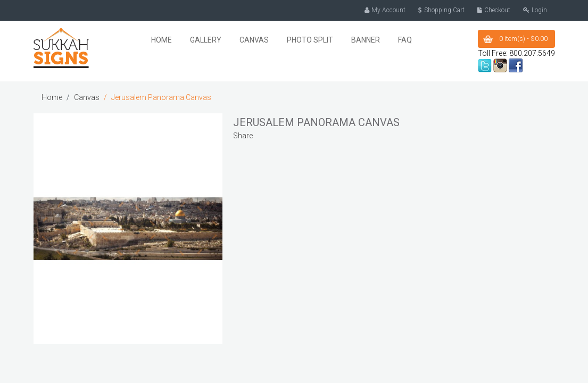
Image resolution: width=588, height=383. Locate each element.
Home (52, 97)
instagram (500, 65)
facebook (516, 65)
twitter (485, 65)
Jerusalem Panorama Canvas (161, 97)
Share (243, 135)
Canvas (87, 97)
